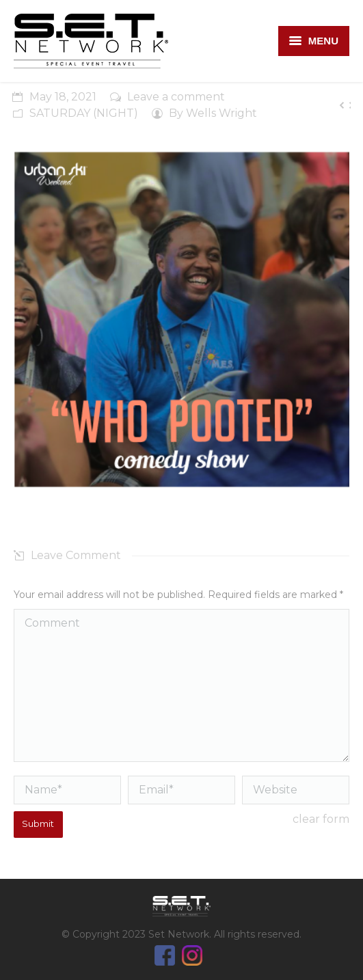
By (213, 113)
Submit (38, 824)
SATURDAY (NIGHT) (84, 113)
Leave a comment (176, 97)
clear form (321, 819)
